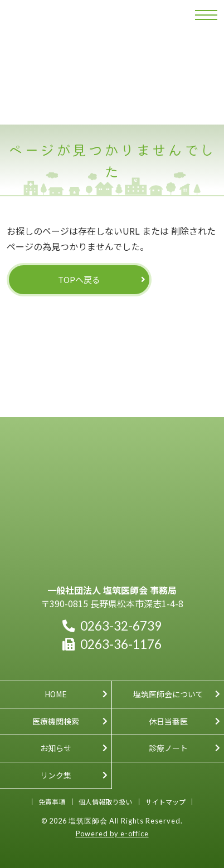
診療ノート (168, 748)
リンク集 (56, 775)
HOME (56, 694)
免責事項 (52, 802)
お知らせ (56, 748)
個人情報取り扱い (105, 802)
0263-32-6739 (112, 626)
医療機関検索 (56, 721)
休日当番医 (168, 721)
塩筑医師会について (168, 694)
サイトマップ (165, 802)
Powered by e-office (112, 834)
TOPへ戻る (79, 279)
